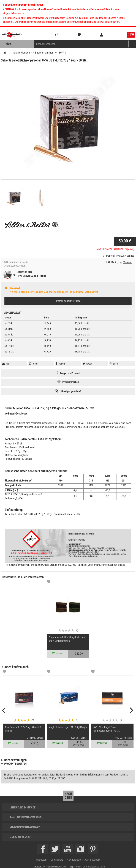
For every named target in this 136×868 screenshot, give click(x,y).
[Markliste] (49, 582)
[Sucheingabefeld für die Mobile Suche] (81, 44)
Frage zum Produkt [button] (70, 373)
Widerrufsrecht (74, 860)
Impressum (42, 860)
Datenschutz (57, 860)
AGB (87, 860)
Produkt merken (71, 382)
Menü (9, 44)
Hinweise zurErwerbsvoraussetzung (31, 274)
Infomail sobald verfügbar (68, 301)
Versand (127, 262)
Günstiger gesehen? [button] (71, 391)
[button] (113, 364)
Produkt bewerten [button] (15, 764)
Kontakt (96, 860)
